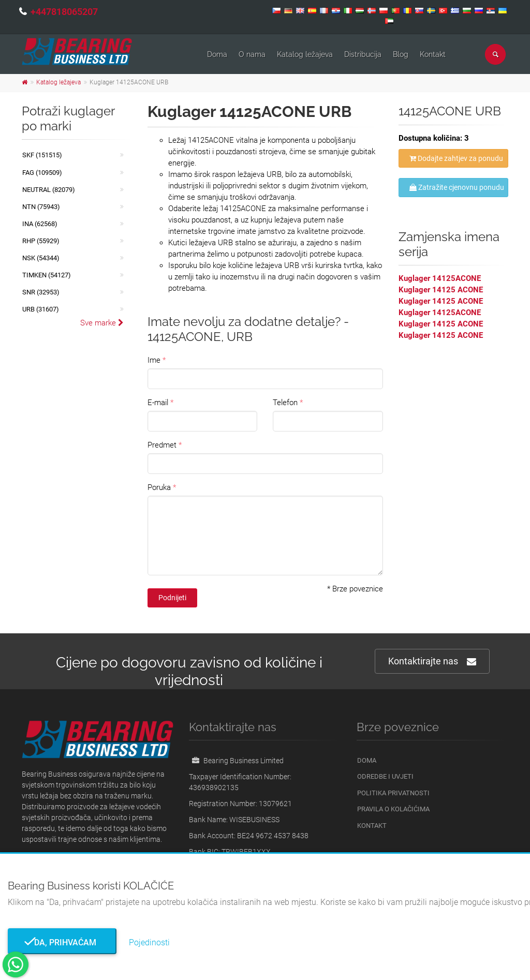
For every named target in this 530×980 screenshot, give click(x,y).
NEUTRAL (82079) (49, 190)
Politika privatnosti (393, 793)
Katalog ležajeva (305, 54)
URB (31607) (41, 309)
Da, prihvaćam (62, 942)
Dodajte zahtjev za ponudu (456, 158)
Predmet (162, 445)
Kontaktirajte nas (432, 662)
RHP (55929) (41, 241)
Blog (401, 54)
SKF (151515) (42, 155)
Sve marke (102, 323)
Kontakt (433, 54)
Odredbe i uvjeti (385, 776)
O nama (252, 54)
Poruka (159, 487)
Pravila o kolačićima (393, 809)
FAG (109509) (42, 173)
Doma (217, 54)
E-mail (158, 403)
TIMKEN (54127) (47, 275)
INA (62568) (40, 224)
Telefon (285, 403)
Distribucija (363, 54)
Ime (154, 360)
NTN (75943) (41, 207)
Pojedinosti (149, 942)
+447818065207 (64, 12)
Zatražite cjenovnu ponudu (457, 187)
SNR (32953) (41, 292)
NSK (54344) (41, 258)
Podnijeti (172, 598)
